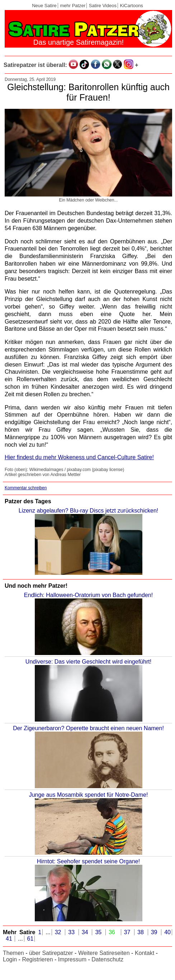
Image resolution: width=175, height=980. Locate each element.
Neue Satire (44, 6)
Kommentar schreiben (26, 488)
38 (142, 932)
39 (156, 932)
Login (10, 959)
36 (113, 932)
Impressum (72, 959)
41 (10, 939)
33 (73, 932)
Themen (13, 953)
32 (60, 932)
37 (129, 932)
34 (86, 932)
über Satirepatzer (51, 953)
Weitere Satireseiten (104, 953)
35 (100, 932)
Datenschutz (107, 959)
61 (30, 939)
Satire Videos (103, 6)
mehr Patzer (73, 6)
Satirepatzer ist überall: (35, 65)
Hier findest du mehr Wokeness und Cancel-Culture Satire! (79, 457)
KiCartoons (132, 6)
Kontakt (145, 953)
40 (167, 932)
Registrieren (37, 959)
